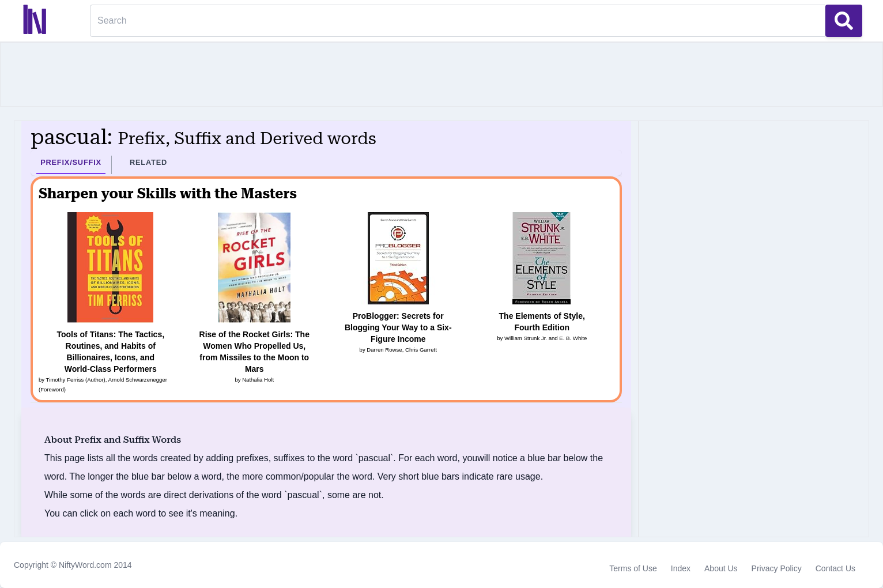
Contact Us (835, 568)
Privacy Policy (777, 568)
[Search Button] (844, 21)
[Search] (458, 21)
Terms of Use (633, 568)
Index (681, 568)
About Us (721, 568)
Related (148, 162)
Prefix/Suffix (71, 162)
